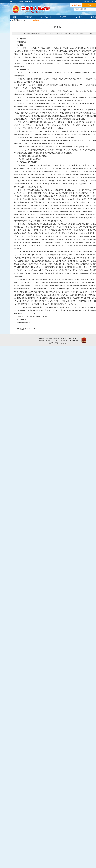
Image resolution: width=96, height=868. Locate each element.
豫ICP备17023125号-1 (52, 341)
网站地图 (87, 1)
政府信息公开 (46, 17)
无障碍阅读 (76, 5)
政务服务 (79, 17)
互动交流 (63, 17)
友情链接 (27, 20)
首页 (15, 17)
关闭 (90, 34)
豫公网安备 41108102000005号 (69, 341)
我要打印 (83, 34)
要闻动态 (29, 17)
